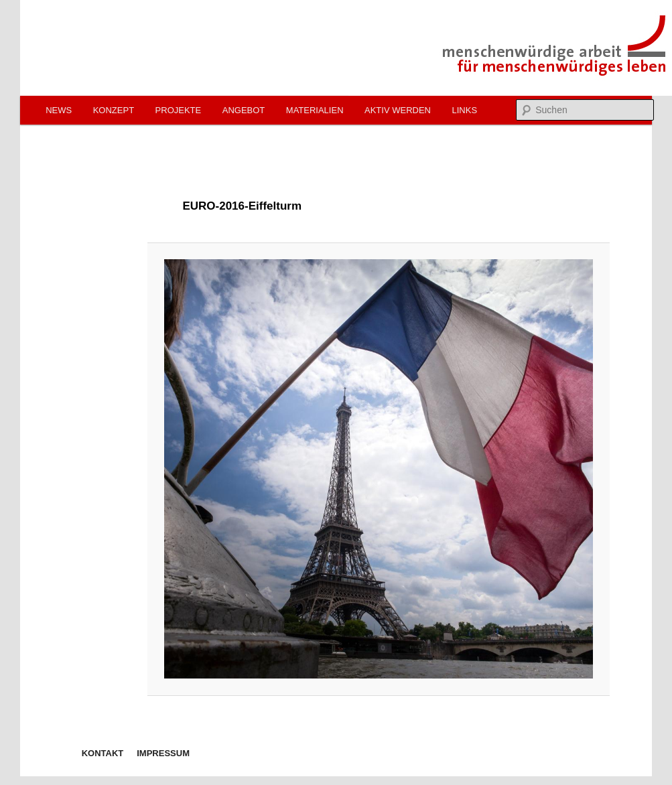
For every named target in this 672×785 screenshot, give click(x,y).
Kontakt (103, 753)
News (59, 110)
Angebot (244, 110)
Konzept (114, 110)
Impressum (163, 753)
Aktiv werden (398, 110)
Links (464, 110)
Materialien (315, 110)
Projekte (179, 110)
